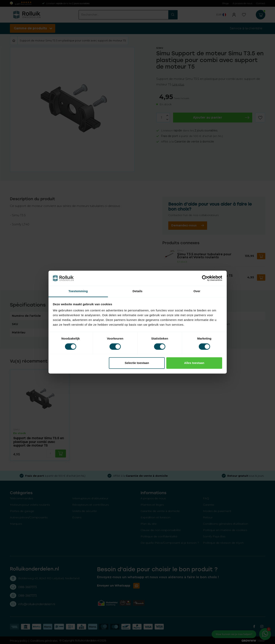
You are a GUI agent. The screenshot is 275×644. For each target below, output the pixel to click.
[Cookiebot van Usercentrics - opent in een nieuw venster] (205, 278)
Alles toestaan (194, 363)
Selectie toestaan (137, 363)
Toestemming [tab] (78, 291)
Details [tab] (138, 291)
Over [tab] (197, 291)
